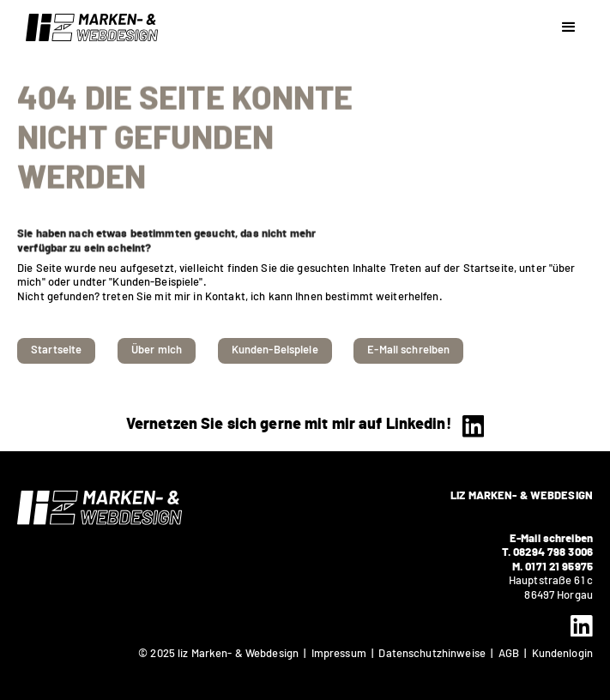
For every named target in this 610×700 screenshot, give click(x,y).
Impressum (339, 654)
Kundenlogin (562, 654)
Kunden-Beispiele (275, 350)
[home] (88, 27)
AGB (512, 654)
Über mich (157, 350)
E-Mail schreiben (408, 350)
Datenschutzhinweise (432, 654)
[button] (569, 27)
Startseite (56, 350)
